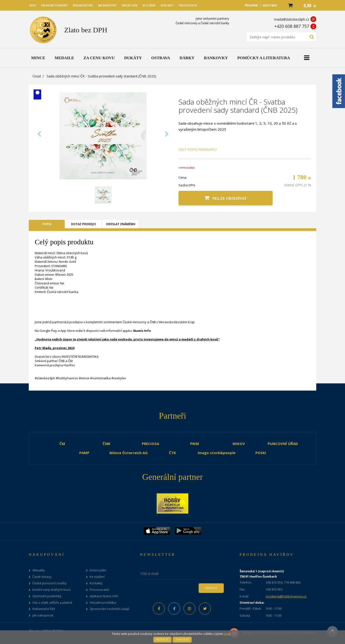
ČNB (106, 444)
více (226, 634)
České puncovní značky (49, 583)
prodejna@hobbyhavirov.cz (286, 596)
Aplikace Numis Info (104, 596)
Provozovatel (99, 590)
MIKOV (239, 444)
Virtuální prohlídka (103, 603)
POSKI (261, 453)
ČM (62, 444)
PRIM (195, 444)
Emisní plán (98, 570)
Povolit (162, 639)
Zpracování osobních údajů (109, 609)
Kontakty (96, 583)
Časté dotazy (42, 577)
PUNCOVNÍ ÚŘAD (283, 444)
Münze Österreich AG (129, 453)
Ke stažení (97, 577)
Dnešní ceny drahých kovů (52, 590)
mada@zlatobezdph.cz (292, 19)
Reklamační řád (44, 609)
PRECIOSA (150, 444)
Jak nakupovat (43, 615)
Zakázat (182, 639)
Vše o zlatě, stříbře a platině (52, 603)
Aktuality (39, 570)
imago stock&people (217, 453)
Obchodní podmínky (47, 596)
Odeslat (211, 588)
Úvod (37, 76)
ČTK (172, 453)
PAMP (84, 453)
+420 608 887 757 (292, 26)
